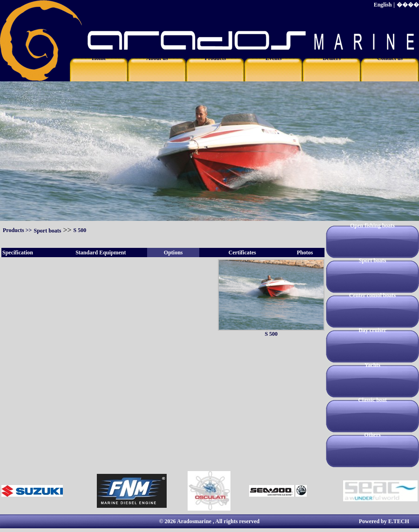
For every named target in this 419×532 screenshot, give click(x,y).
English (383, 5)
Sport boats (47, 231)
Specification (18, 253)
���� (408, 5)
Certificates (242, 253)
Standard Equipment (101, 253)
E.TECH (399, 521)
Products (14, 230)
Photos (305, 253)
